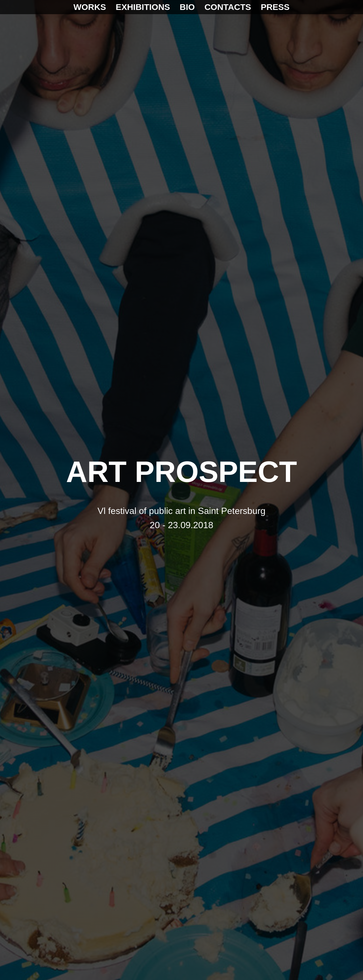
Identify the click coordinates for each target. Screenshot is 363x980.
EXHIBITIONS (143, 7)
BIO (187, 7)
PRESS (275, 7)
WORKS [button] (90, 7)
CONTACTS (228, 7)
